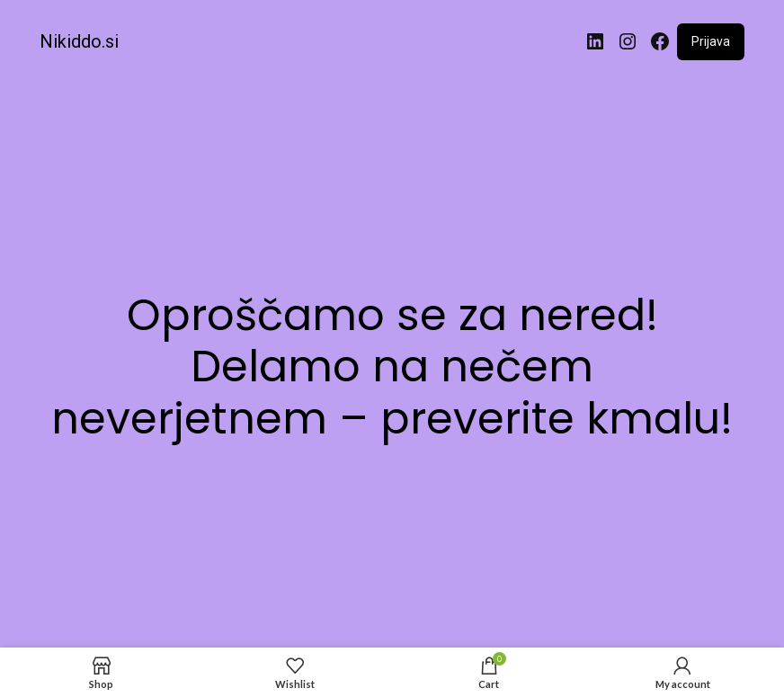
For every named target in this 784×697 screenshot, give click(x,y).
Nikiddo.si (79, 41)
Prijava (711, 41)
